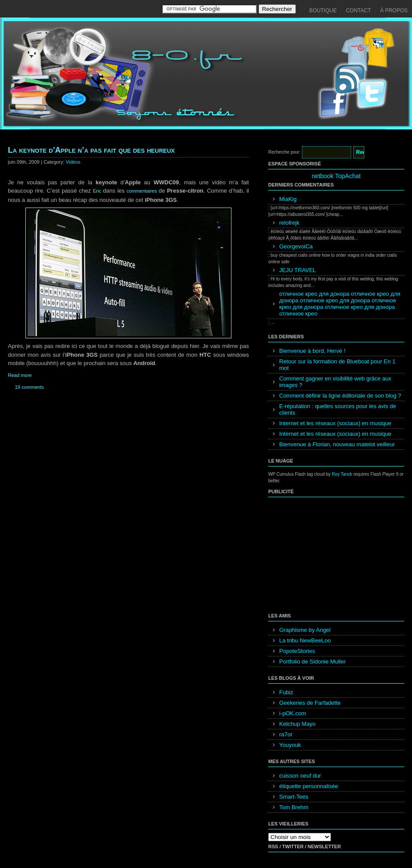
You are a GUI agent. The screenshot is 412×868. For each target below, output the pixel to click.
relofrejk (289, 223)
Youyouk (290, 745)
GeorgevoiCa (296, 246)
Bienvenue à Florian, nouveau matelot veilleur (337, 444)
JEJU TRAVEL (298, 270)
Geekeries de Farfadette (310, 703)
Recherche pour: (284, 152)
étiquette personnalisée (309, 786)
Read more (20, 375)
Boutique (323, 11)
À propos (394, 11)
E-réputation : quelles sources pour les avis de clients (338, 409)
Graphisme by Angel (305, 630)
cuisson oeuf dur (300, 776)
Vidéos (73, 162)
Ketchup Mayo (297, 724)
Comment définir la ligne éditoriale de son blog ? (340, 396)
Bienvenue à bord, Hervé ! (312, 351)
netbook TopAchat (336, 176)
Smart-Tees (294, 797)
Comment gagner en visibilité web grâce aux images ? (335, 382)
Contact (358, 11)
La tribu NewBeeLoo (305, 640)
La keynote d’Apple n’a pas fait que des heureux (91, 150)
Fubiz (286, 692)
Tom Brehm (294, 807)
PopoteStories (297, 651)
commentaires (143, 191)
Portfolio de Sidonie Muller (313, 662)
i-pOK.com (293, 713)
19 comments (29, 387)
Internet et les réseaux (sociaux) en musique (335, 423)
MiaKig (288, 199)
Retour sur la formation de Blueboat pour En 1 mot (337, 365)
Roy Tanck (342, 474)
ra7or (286, 734)
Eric (98, 191)
